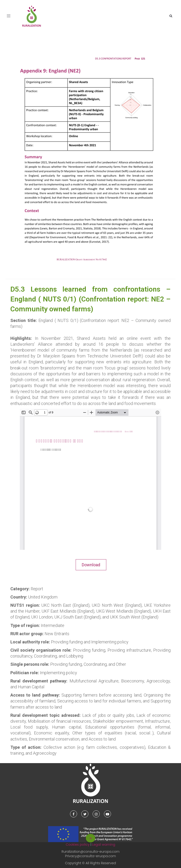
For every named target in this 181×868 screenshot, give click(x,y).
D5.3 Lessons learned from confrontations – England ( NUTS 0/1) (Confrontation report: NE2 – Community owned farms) (90, 299)
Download (91, 565)
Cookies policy (78, 844)
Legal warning (104, 844)
